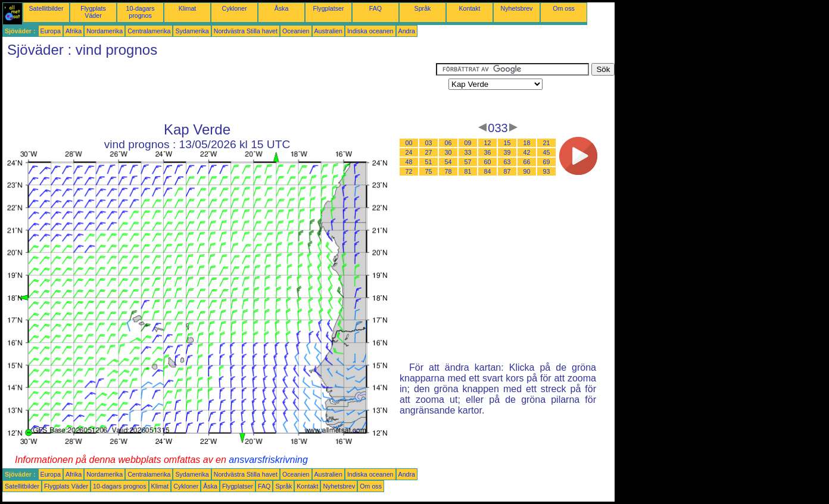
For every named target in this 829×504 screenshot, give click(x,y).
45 (547, 152)
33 (468, 152)
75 (429, 171)
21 (547, 143)
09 (468, 143)
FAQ (375, 8)
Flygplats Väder (93, 12)
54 (448, 162)
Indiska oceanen (370, 31)
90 (527, 171)
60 (488, 162)
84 (488, 171)
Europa (51, 31)
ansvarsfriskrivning (268, 460)
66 (527, 162)
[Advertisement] (219, 90)
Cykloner (234, 8)
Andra (407, 31)
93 (547, 171)
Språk (423, 8)
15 (507, 143)
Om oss (564, 8)
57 (468, 162)
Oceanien (296, 31)
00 (409, 143)
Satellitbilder (46, 8)
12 (488, 143)
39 (507, 152)
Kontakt (469, 8)
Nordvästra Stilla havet (246, 31)
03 (429, 143)
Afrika (74, 31)
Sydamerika (192, 31)
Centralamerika (149, 31)
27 (429, 152)
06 (448, 143)
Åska (282, 8)
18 (527, 143)
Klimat (188, 8)
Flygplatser (328, 8)
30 (448, 152)
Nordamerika (105, 31)
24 (409, 152)
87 (507, 171)
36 (488, 152)
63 (507, 162)
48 (409, 162)
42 (527, 152)
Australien (328, 31)
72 (409, 171)
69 (547, 162)
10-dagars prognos (141, 12)
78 (448, 171)
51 (429, 162)
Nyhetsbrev (517, 8)
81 (468, 171)
